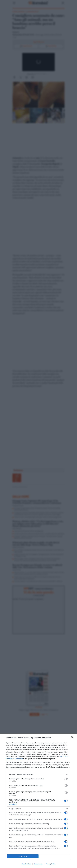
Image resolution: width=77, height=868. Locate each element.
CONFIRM (23, 856)
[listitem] (38, 774)
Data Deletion (26, 864)
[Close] (73, 738)
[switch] (66, 779)
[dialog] (38, 801)
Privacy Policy (51, 864)
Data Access (38, 864)
